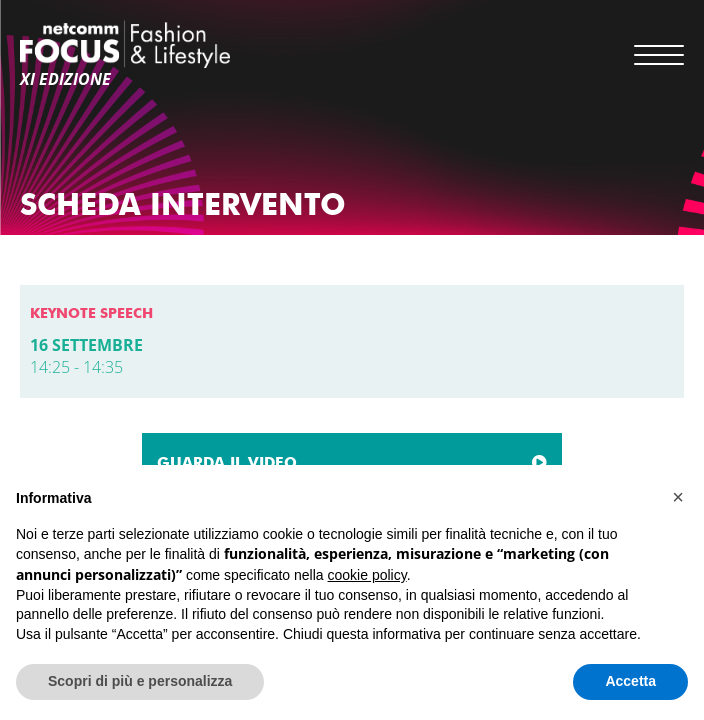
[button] (678, 497)
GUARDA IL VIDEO (227, 463)
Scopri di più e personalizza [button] (140, 681)
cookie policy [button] (367, 575)
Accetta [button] (630, 681)
